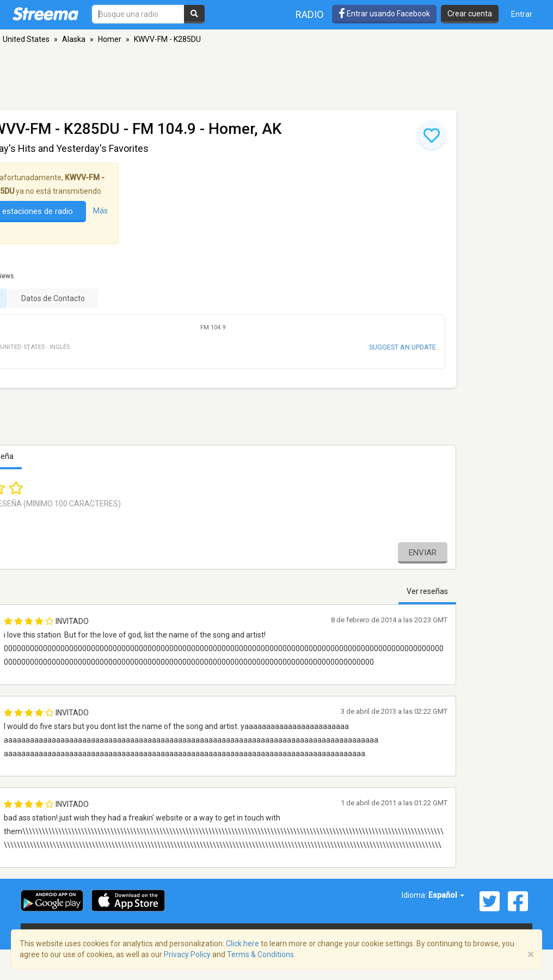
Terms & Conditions (260, 954)
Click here (242, 944)
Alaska (74, 39)
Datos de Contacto (53, 298)
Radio (310, 14)
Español (446, 895)
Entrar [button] (522, 14)
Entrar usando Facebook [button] (384, 14)
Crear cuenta (470, 14)
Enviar (423, 553)
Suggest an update (403, 347)
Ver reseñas (427, 591)
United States (26, 39)
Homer (110, 39)
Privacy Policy (187, 954)
